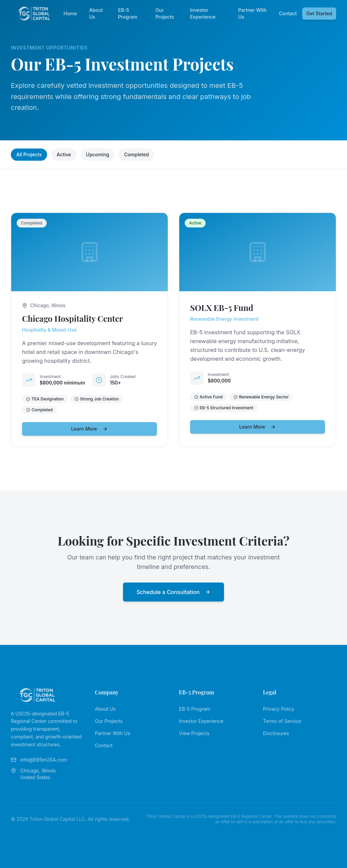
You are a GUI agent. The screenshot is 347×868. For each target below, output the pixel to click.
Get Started (319, 13)
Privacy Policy (279, 709)
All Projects (29, 154)
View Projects (194, 733)
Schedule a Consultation (173, 592)
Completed (136, 154)
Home (70, 13)
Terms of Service (282, 721)
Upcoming (98, 154)
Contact (288, 13)
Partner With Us (252, 13)
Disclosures (276, 733)
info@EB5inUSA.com (39, 760)
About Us (96, 13)
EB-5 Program (128, 13)
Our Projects (165, 13)
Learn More (90, 429)
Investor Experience (203, 13)
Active (64, 154)
